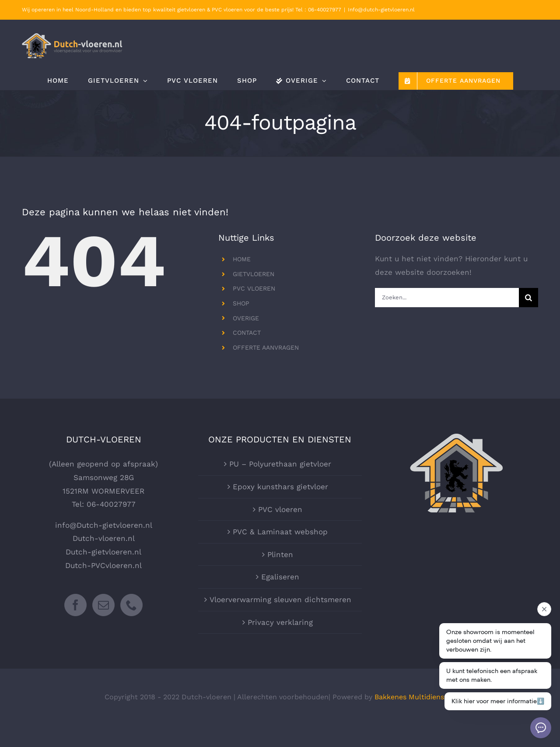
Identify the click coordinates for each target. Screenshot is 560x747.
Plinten (280, 554)
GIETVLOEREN (254, 274)
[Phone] (131, 605)
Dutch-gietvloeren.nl (103, 552)
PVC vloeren (280, 509)
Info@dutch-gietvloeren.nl (381, 10)
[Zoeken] (528, 298)
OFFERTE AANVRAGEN (266, 347)
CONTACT (247, 333)
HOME (242, 259)
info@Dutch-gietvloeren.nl (104, 525)
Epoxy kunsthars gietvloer (280, 487)
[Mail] (103, 605)
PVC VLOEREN (254, 288)
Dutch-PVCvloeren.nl (103, 565)
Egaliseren (280, 577)
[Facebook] (75, 605)
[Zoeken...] (447, 298)
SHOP (241, 303)
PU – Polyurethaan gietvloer (280, 464)
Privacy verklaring (280, 622)
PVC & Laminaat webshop (280, 532)
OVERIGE (246, 318)
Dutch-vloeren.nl (104, 538)
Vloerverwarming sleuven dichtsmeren (280, 600)
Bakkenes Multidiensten (415, 697)
